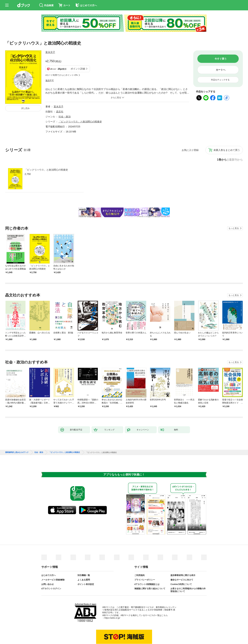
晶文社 (60, 94)
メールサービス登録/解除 (53, 563)
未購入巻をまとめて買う (227, 133)
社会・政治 (65, 99)
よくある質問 (84, 563)
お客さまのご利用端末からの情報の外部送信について (188, 573)
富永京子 (50, 52)
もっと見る (234, 211)
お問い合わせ (48, 567)
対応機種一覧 (84, 558)
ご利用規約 (139, 558)
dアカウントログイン (51, 571)
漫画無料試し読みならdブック (17, 435)
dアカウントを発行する (111, 630)
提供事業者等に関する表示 (183, 558)
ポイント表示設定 (86, 567)
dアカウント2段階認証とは (147, 567)
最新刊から (236, 143)
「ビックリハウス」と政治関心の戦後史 (46, 153)
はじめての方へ (49, 558)
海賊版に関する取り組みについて (150, 571)
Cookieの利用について (181, 567)
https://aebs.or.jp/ (112, 601)
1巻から (222, 143)
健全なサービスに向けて (182, 563)
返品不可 (50, 63)
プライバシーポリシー (145, 563)
